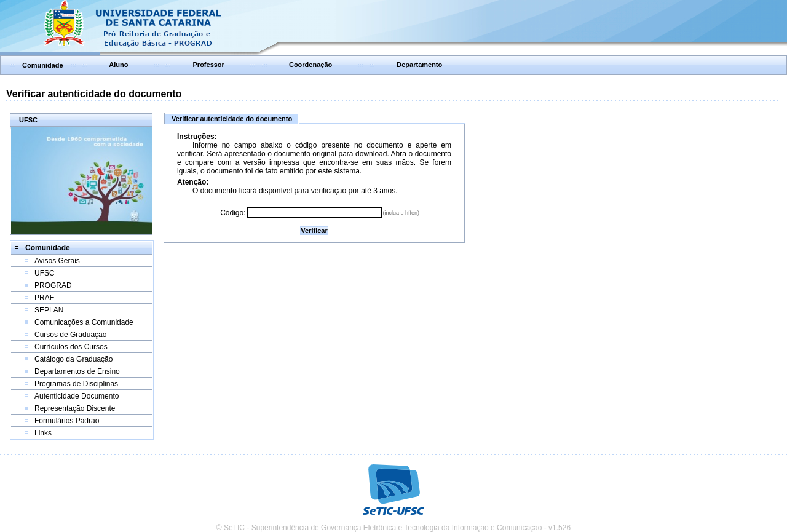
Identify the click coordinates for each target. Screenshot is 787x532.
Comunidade (43, 65)
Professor (209, 65)
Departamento (419, 65)
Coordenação (310, 65)
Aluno (118, 65)
